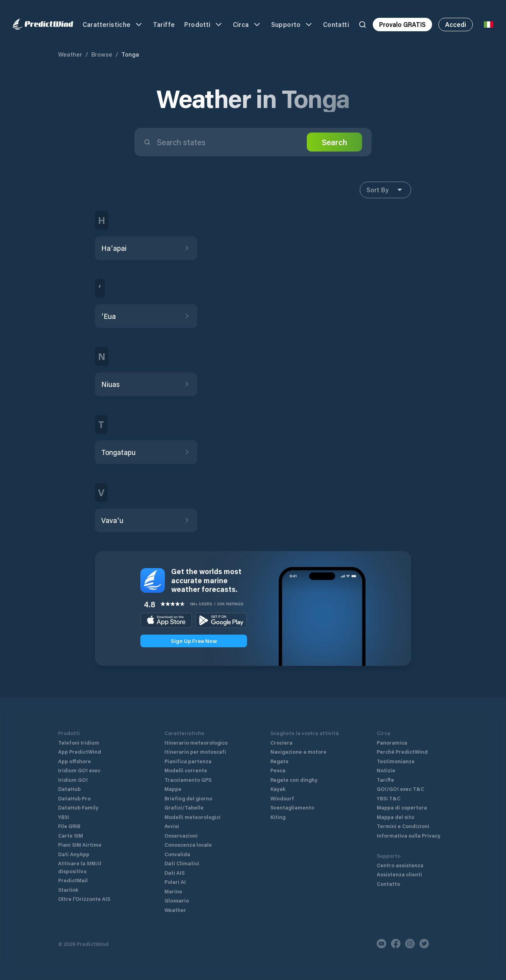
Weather (70, 54)
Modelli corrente (186, 770)
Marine (173, 891)
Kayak (278, 789)
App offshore (75, 761)
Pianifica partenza (188, 761)
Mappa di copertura (402, 807)
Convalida (177, 854)
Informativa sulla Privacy (409, 835)
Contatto (388, 884)
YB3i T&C (389, 798)
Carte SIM (71, 835)
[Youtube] (381, 944)
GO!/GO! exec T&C (400, 789)
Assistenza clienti (399, 874)
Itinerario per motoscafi (195, 752)
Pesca (278, 770)
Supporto (292, 25)
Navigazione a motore (298, 752)
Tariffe (164, 24)
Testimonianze (396, 761)
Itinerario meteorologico (196, 742)
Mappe (173, 789)
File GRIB (69, 826)
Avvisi (172, 826)
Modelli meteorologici (193, 817)
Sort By (385, 190)
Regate (279, 761)
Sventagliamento (292, 807)
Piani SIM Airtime (80, 844)
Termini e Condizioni (403, 826)
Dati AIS (175, 873)
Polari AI (175, 882)
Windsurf (282, 798)
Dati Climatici (182, 863)
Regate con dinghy (294, 780)
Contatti (336, 24)
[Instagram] (410, 944)
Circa (247, 25)
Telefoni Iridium (79, 742)
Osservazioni (181, 835)
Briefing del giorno (188, 798)
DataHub (69, 789)
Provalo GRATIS (402, 24)
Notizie (386, 770)
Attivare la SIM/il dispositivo (80, 867)
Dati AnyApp (74, 854)
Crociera (281, 742)
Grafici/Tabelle (184, 807)
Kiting (278, 817)
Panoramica (392, 742)
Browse (102, 54)
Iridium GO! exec (79, 770)
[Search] (363, 25)
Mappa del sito (396, 817)
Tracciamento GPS (188, 780)
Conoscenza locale (188, 844)
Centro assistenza (400, 865)
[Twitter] (424, 944)
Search (334, 142)
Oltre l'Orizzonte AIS (84, 899)
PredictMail (73, 880)
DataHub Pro (74, 798)
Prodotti (204, 25)
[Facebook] (396, 944)
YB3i (64, 817)
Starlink (68, 890)
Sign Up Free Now (194, 641)
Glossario (177, 900)
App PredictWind (80, 752)
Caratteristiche (113, 25)
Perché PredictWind (402, 752)
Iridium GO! (73, 780)
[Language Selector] (489, 25)
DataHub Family (78, 807)
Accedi (456, 24)
